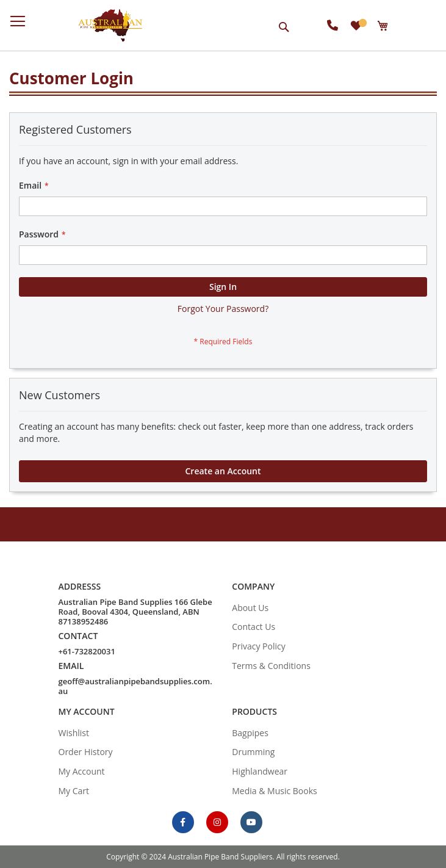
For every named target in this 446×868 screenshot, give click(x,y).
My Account (82, 771)
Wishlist (74, 733)
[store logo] (110, 25)
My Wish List (361, 23)
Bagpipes (250, 733)
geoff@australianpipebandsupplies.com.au (135, 686)
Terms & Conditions (271, 666)
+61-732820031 (87, 651)
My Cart (74, 791)
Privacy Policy (258, 646)
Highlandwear (260, 771)
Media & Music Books (274, 791)
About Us (250, 608)
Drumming (253, 752)
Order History (86, 752)
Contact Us (254, 627)
